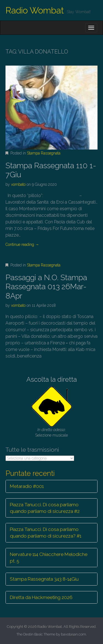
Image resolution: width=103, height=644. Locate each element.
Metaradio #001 (27, 486)
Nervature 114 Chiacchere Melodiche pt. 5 (49, 558)
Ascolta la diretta (52, 379)
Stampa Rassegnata (44, 153)
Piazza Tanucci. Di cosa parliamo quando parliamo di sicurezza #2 (45, 508)
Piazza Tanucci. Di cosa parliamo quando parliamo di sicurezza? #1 (46, 533)
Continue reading (22, 244)
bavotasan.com (73, 634)
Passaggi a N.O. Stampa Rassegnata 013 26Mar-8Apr (46, 287)
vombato (18, 184)
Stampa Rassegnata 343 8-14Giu (44, 579)
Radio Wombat (35, 10)
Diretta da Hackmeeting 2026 (41, 597)
